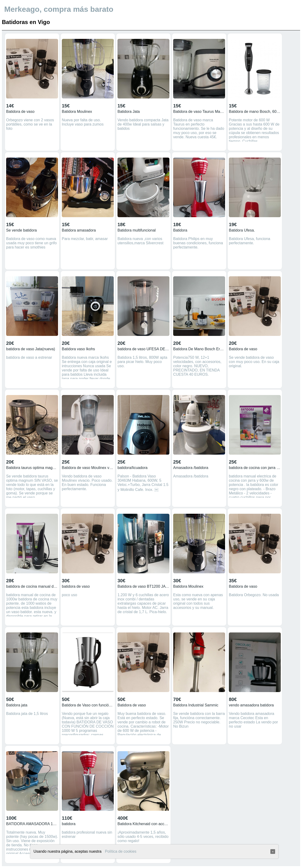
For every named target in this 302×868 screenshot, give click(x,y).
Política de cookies (121, 851)
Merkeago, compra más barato (59, 9)
